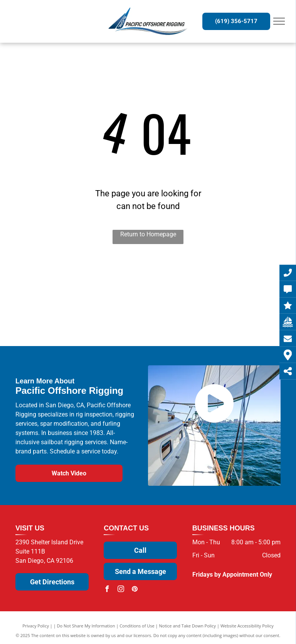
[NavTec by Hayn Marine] (194, 316)
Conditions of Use (137, 626)
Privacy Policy (36, 626)
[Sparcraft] (240, 284)
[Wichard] (102, 284)
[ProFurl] (194, 284)
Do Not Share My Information (86, 626)
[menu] (279, 21)
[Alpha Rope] (240, 316)
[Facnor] (148, 316)
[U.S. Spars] (102, 316)
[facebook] (107, 590)
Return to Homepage (148, 234)
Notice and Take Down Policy (188, 626)
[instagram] (121, 590)
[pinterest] (135, 590)
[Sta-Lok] (148, 284)
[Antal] (56, 316)
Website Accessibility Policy (247, 626)
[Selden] (56, 284)
